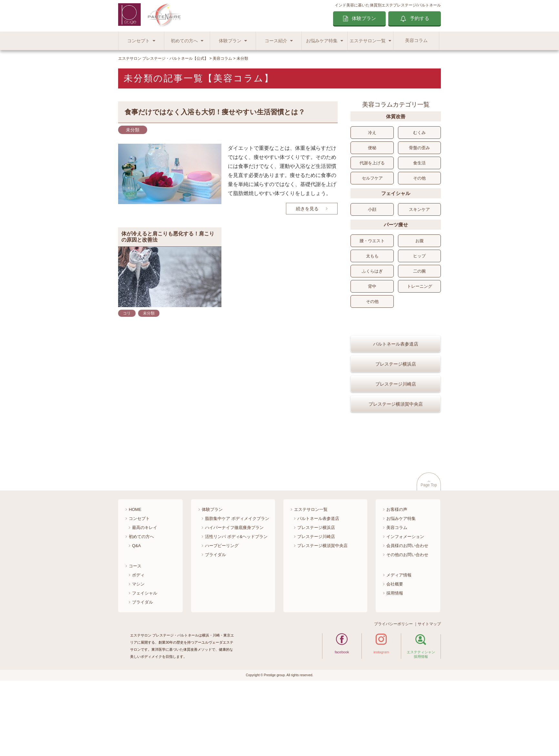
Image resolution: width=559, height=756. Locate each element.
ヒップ (419, 256)
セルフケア (372, 178)
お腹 (420, 241)
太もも (372, 256)
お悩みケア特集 (322, 41)
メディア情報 (399, 646)
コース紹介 (276, 41)
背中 (372, 286)
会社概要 (395, 655)
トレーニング (420, 286)
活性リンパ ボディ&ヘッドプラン (236, 608)
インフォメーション (405, 608)
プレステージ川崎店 (396, 403)
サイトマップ (429, 695)
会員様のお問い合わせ (407, 617)
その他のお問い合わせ (407, 626)
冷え (372, 133)
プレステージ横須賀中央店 (396, 423)
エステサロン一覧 (368, 41)
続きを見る (307, 209)
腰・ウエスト (372, 241)
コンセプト (138, 41)
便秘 (372, 148)
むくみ (419, 133)
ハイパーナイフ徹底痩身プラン (234, 599)
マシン (138, 655)
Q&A (136, 617)
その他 (419, 178)
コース (135, 637)
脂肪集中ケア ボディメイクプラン (237, 590)
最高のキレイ (145, 599)
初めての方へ (184, 41)
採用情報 (395, 664)
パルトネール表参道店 (396, 363)
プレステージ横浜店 (396, 383)
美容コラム (416, 41)
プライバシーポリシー (393, 695)
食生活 (419, 163)
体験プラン (364, 18)
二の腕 (419, 271)
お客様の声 (397, 580)
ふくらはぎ (372, 271)
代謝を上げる (372, 163)
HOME (135, 580)
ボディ (138, 646)
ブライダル (142, 673)
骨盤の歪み (419, 148)
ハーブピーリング (222, 617)
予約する (420, 18)
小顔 (372, 209)
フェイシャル (145, 664)
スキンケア (419, 209)
